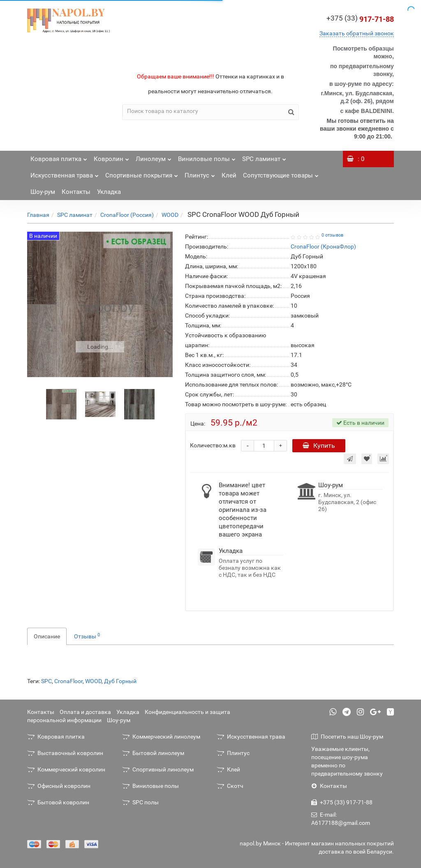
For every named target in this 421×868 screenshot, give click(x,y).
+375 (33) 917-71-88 (342, 802)
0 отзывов (332, 235)
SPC (46, 681)
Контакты (76, 192)
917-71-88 (360, 19)
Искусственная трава (65, 173)
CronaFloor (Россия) (127, 215)
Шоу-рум (43, 192)
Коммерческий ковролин (66, 769)
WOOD (170, 215)
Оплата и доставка (85, 712)
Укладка (109, 192)
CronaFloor (68, 681)
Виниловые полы (207, 157)
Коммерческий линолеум (161, 737)
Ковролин (111, 157)
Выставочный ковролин (65, 753)
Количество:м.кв (213, 445)
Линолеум (154, 157)
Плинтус (200, 173)
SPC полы (140, 802)
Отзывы (87, 636)
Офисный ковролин (59, 786)
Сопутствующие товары (281, 173)
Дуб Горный (120, 681)
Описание (47, 636)
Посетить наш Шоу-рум (347, 737)
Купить (319, 446)
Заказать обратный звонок (357, 33)
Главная (38, 215)
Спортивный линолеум (158, 769)
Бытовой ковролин (58, 802)
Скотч (230, 786)
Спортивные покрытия (142, 173)
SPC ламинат (264, 157)
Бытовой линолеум (153, 753)
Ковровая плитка (59, 157)
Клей (229, 175)
